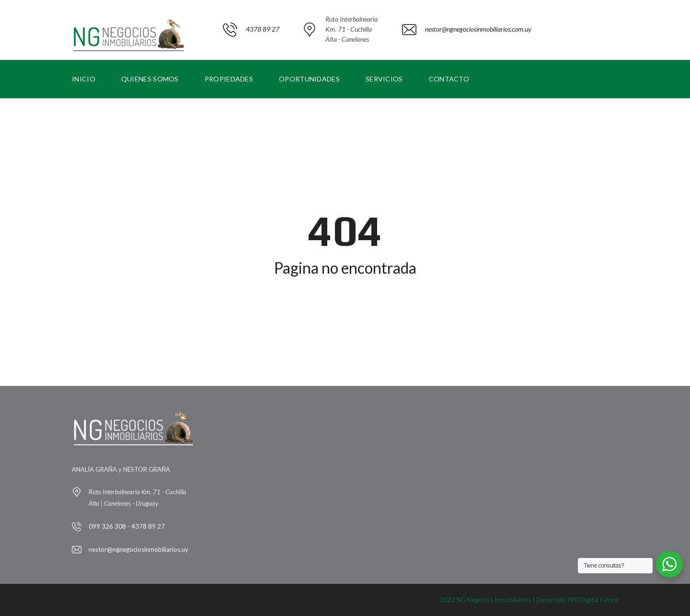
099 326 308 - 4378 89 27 (127, 526)
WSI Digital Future (593, 600)
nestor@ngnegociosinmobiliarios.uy (138, 549)
